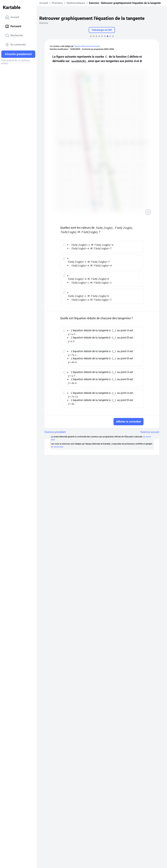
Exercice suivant (150, 432)
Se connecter (16, 45)
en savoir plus (57, 447)
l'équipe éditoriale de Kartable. (87, 46)
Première (57, 3)
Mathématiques (76, 3)
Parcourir (13, 26)
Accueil (12, 17)
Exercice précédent (55, 432)
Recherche (14, 36)
